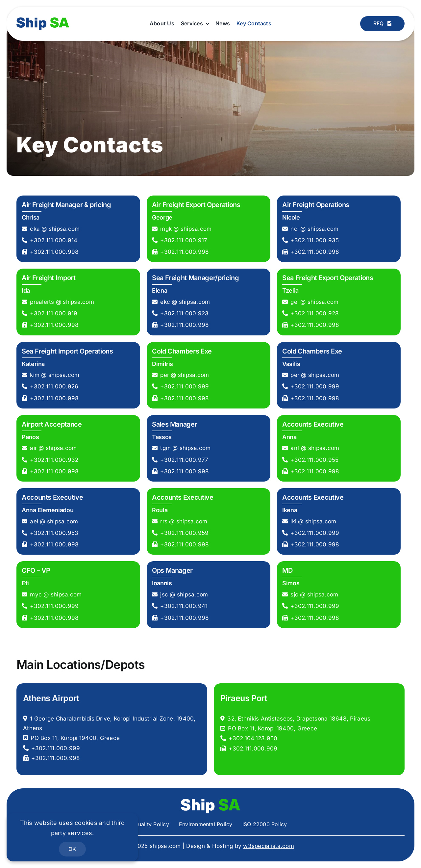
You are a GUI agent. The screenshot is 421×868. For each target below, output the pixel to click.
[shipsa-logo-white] (210, 802)
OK (72, 849)
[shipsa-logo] (43, 20)
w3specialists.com (268, 846)
